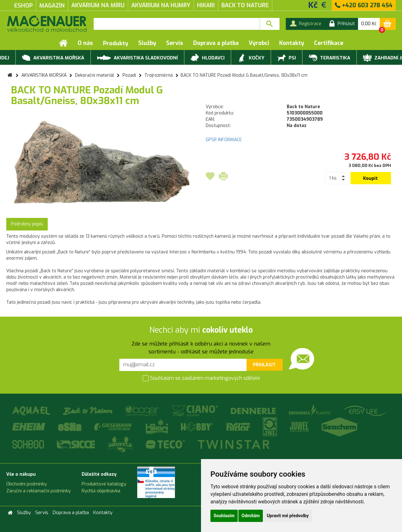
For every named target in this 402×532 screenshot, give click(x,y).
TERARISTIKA (329, 58)
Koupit (370, 178)
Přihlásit (264, 365)
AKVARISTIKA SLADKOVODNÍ (137, 57)
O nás (85, 43)
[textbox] (177, 24)
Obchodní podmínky (27, 484)
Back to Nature (245, 5)
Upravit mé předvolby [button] (288, 516)
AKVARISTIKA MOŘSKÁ (53, 58)
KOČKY (251, 58)
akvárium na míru (98, 5)
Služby (147, 43)
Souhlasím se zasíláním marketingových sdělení (201, 378)
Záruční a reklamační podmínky (38, 491)
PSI (287, 58)
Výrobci (259, 43)
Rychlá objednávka (101, 491)
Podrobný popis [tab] (27, 224)
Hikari (206, 5)
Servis (175, 43)
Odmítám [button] (251, 516)
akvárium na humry (161, 5)
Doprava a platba (216, 43)
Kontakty (292, 43)
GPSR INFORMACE (224, 140)
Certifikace (329, 43)
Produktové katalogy (104, 484)
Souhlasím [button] (224, 516)
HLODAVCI (208, 58)
